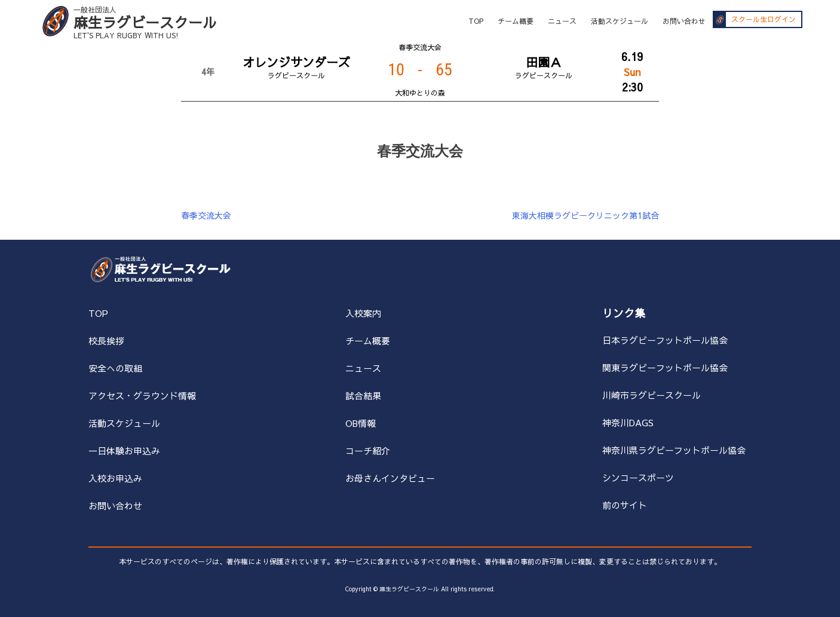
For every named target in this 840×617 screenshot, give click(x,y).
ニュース (562, 21)
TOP (476, 21)
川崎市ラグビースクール (652, 395)
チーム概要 (516, 21)
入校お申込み (115, 478)
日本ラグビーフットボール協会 (665, 340)
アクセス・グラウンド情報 (142, 395)
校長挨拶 (106, 340)
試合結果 (363, 395)
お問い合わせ (684, 21)
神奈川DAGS (628, 422)
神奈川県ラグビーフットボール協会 (674, 450)
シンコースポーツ (638, 477)
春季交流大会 (206, 215)
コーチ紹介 (368, 450)
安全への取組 (115, 368)
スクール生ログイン (764, 20)
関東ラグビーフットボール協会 (665, 367)
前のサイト (625, 505)
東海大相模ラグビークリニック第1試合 (585, 215)
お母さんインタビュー (390, 478)
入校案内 (363, 313)
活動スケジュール (620, 21)
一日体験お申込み (124, 450)
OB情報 (361, 423)
